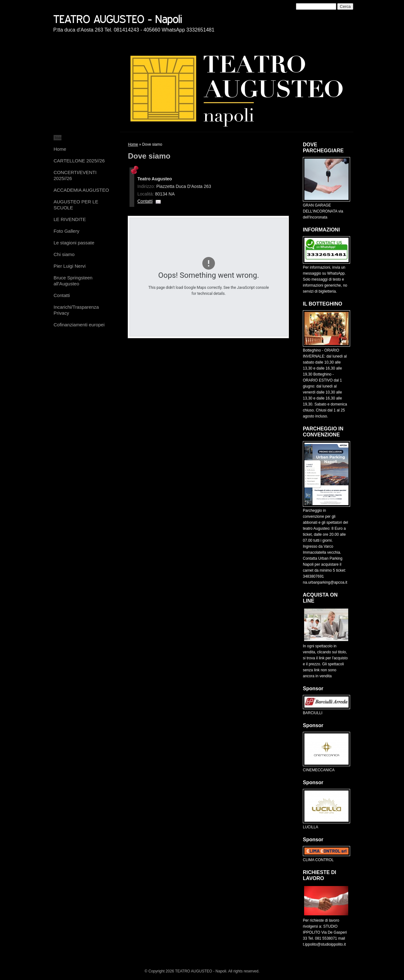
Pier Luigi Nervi (70, 266)
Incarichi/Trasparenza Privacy (76, 310)
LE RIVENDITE (70, 219)
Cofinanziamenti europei (79, 325)
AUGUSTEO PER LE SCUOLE (76, 205)
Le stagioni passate (74, 243)
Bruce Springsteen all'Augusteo (73, 281)
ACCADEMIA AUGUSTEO (81, 190)
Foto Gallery (66, 231)
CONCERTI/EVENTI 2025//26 (75, 175)
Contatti (62, 295)
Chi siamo (64, 254)
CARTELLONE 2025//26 (79, 161)
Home (60, 149)
